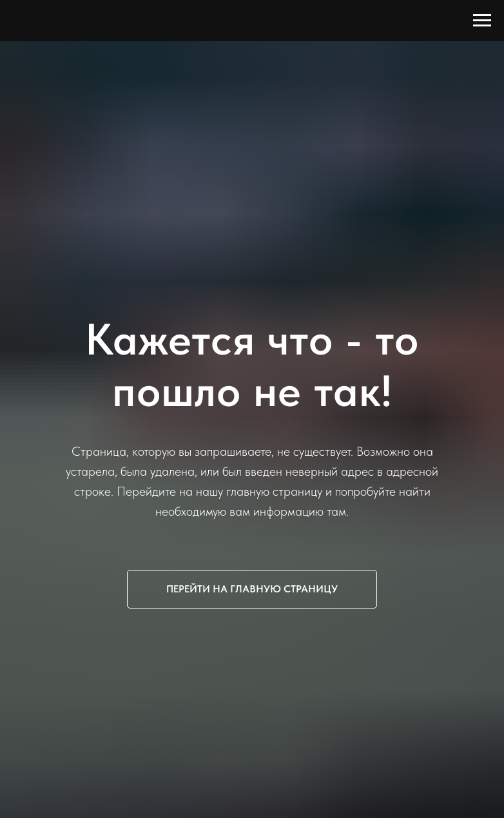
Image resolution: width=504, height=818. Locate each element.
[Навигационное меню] (482, 21)
